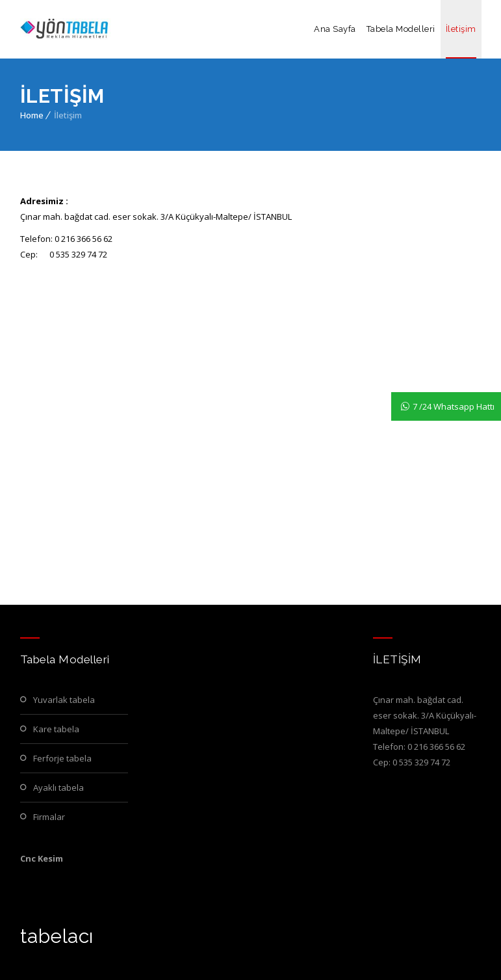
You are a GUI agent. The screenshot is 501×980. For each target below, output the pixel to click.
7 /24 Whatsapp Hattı (454, 406)
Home (32, 115)
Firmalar (49, 817)
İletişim (461, 29)
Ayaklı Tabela (58, 788)
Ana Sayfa (335, 29)
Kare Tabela (56, 729)
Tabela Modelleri (401, 29)
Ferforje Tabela (62, 758)
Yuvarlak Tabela (64, 700)
